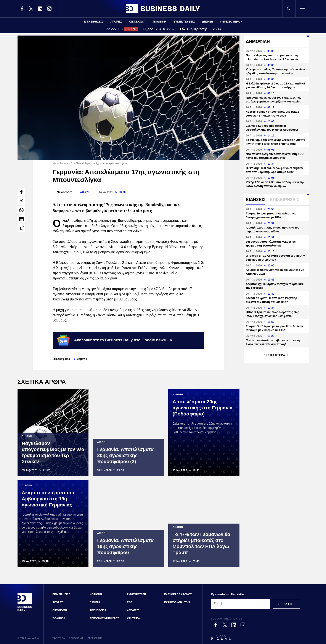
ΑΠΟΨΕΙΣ (133, 610)
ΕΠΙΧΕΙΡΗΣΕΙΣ (94, 22)
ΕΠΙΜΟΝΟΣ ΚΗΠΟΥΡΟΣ (104, 618)
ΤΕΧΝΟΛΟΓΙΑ (98, 610)
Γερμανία (81, 359)
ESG (130, 602)
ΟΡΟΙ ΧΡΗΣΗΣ (95, 638)
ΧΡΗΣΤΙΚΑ (133, 618)
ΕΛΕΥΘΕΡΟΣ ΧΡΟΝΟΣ (178, 594)
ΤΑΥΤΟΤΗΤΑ (59, 638)
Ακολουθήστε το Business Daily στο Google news (115, 340)
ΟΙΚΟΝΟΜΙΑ (137, 22)
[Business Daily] (25, 611)
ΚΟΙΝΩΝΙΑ (96, 594)
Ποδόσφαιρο (62, 359)
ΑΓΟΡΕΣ (116, 22)
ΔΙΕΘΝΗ (208, 22)
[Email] (240, 604)
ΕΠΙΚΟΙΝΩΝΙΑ (76, 638)
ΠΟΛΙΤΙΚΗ (160, 22)
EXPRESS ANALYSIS (177, 602)
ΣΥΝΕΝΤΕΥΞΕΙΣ (184, 22)
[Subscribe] (285, 604)
